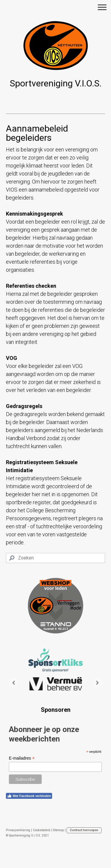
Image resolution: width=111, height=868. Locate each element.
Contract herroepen (84, 830)
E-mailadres (22, 758)
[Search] (55, 558)
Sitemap (58, 830)
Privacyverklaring (18, 830)
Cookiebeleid (42, 830)
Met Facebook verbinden (29, 796)
